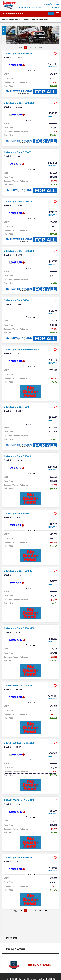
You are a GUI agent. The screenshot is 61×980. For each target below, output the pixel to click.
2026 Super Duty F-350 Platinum (21, 350)
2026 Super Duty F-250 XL (18, 456)
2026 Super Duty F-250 (16, 300)
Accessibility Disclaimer (38, 965)
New (4, 30)
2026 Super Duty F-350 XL (18, 152)
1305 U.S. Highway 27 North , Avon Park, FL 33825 (39, 8)
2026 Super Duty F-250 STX (19, 54)
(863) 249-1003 (52, 4)
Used (4, 39)
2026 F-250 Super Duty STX (19, 686)
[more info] (30, 50)
